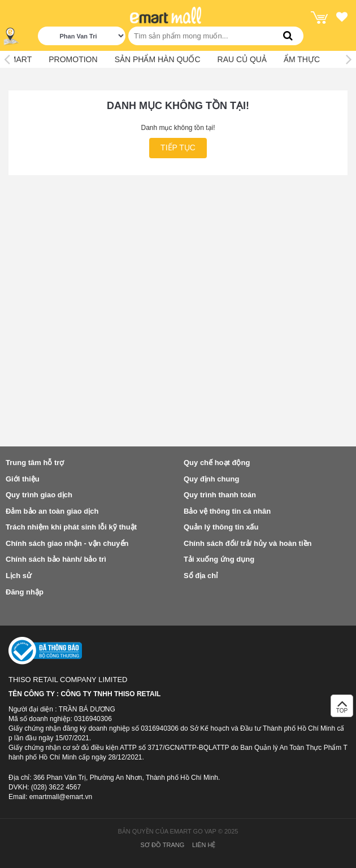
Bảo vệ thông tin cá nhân (227, 511)
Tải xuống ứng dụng (219, 559)
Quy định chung (211, 479)
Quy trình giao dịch (39, 495)
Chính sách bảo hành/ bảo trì (56, 559)
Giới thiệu (23, 479)
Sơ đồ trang (163, 845)
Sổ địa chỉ (201, 576)
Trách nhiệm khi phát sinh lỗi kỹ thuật (71, 527)
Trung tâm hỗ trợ (35, 463)
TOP (342, 709)
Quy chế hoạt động (217, 463)
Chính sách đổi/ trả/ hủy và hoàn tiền (248, 543)
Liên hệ (204, 845)
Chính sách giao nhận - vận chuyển (67, 543)
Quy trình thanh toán (220, 495)
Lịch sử (19, 576)
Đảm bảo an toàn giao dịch (52, 511)
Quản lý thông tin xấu (221, 527)
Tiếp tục (178, 147)
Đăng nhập (25, 592)
